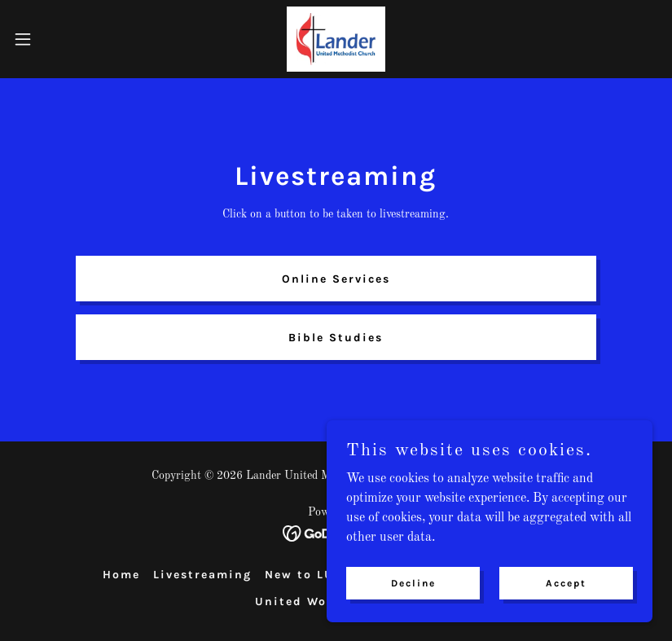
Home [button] (121, 575)
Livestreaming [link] (202, 575)
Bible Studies (336, 338)
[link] (336, 39)
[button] (56, 39)
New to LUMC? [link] (313, 575)
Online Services (336, 279)
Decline (413, 582)
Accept (566, 582)
